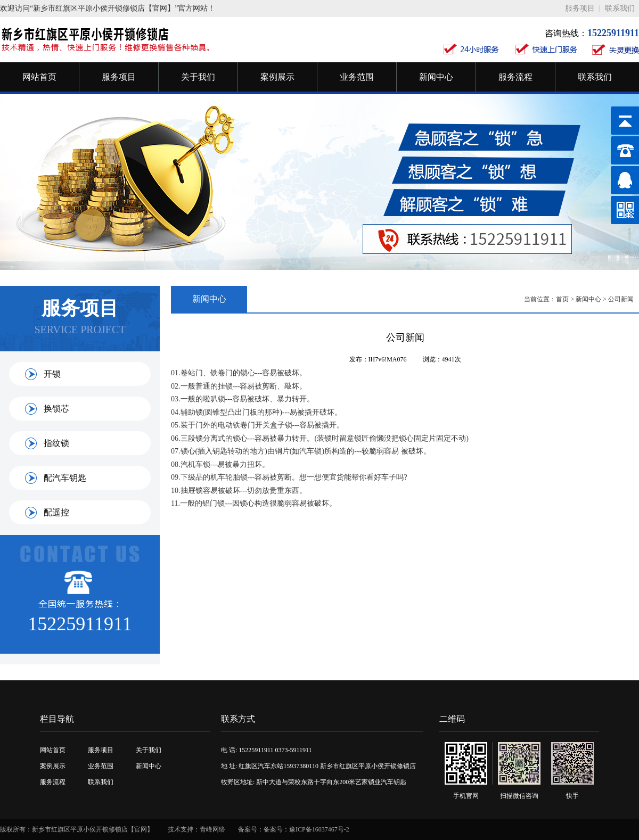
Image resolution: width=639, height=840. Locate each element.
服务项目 (580, 8)
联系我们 (620, 8)
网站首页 (39, 77)
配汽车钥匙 (65, 478)
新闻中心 (436, 77)
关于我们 (198, 77)
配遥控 (56, 512)
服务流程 (515, 77)
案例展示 (277, 77)
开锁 (52, 374)
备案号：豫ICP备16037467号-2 (306, 829)
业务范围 (357, 77)
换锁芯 (56, 409)
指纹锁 (56, 443)
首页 (562, 299)
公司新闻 (621, 299)
